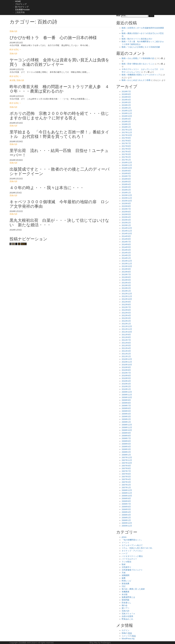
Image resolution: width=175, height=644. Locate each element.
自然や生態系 (127, 616)
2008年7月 (126, 438)
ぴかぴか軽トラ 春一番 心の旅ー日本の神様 (53, 38)
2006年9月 (126, 498)
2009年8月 (126, 403)
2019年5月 (126, 97)
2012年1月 (126, 324)
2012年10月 (127, 299)
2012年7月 (126, 307)
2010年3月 (126, 384)
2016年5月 (126, 182)
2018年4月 (126, 119)
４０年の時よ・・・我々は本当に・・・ (47, 188)
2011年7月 (126, 340)
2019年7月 (126, 91)
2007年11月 (127, 460)
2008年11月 (127, 427)
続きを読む (15, 49)
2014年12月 (127, 228)
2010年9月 (126, 367)
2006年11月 (127, 493)
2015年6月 (126, 212)
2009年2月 (126, 419)
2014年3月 (126, 253)
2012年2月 (126, 321)
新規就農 (126, 584)
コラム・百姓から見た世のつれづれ (137, 548)
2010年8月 (126, 370)
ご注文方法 (20, 12)
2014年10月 (127, 234)
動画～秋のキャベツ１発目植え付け (137, 39)
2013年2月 (126, 288)
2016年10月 (127, 168)
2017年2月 (126, 157)
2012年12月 (127, 294)
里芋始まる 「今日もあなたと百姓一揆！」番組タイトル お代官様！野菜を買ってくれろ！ (59, 134)
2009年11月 (127, 395)
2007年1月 (126, 488)
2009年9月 (126, 400)
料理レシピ (126, 581)
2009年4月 (126, 414)
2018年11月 (127, 113)
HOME (18, 1)
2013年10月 (127, 266)
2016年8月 (126, 173)
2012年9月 (126, 302)
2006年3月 (126, 515)
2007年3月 (126, 482)
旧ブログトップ (22, 7)
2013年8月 (126, 272)
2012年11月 (127, 296)
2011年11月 (127, 329)
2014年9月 (126, 236)
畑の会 (125, 605)
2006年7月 (126, 504)
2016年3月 (126, 187)
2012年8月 (126, 305)
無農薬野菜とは (128, 597)
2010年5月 (126, 378)
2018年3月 (126, 122)
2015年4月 (126, 217)
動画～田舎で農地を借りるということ (138, 64)
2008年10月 (127, 430)
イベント (126, 543)
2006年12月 (127, 490)
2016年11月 (127, 165)
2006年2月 (126, 518)
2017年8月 (126, 141)
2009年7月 (126, 406)
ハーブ (125, 553)
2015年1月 (126, 225)
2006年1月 (126, 520)
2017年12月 (127, 130)
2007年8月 (126, 468)
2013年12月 (127, 261)
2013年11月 (127, 264)
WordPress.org (128, 639)
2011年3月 (126, 351)
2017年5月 (126, 149)
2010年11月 (127, 362)
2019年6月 (126, 94)
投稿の (127, 633)
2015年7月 (126, 209)
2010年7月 (126, 373)
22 (19, 244)
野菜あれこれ (127, 619)
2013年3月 (126, 285)
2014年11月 (127, 231)
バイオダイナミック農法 (132, 556)
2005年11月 (127, 526)
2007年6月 (126, 474)
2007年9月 (126, 466)
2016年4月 (126, 184)
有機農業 (126, 592)
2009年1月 (126, 422)
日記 (124, 586)
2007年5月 (126, 477)
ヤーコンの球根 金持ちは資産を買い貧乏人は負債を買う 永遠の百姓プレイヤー (59, 62)
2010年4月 (126, 381)
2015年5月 (126, 214)
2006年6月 (126, 507)
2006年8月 (126, 501)
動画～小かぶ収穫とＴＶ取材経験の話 (138, 58)
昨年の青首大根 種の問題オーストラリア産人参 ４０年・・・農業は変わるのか (59, 89)
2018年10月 (127, 116)
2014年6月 (126, 244)
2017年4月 (126, 152)
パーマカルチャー (129, 559)
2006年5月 (126, 509)
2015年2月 (126, 223)
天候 (124, 573)
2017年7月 (126, 143)
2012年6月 (126, 310)
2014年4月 (126, 250)
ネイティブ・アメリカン (132, 551)
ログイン (126, 630)
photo (124, 537)
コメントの (129, 636)
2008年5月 (126, 444)
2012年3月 (126, 318)
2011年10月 (127, 332)
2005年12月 (127, 523)
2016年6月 (126, 179)
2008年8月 (126, 436)
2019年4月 (126, 100)
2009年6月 (126, 408)
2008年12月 (127, 425)
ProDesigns (106, 643)
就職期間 (126, 575)
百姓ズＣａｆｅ (128, 614)
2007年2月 (126, 485)
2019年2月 (126, 105)
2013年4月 (126, 283)
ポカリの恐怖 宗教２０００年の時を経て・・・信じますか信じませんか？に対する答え (59, 116)
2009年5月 (126, 411)
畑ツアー (126, 608)
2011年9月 (126, 335)
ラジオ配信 (126, 562)
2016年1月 (126, 193)
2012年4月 (126, 315)
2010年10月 (127, 365)
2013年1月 (126, 291)
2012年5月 (126, 313)
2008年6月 (126, 441)
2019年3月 (126, 102)
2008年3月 (126, 449)
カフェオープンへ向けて (132, 545)
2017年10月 (127, 135)
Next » (24, 244)
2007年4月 (126, 479)
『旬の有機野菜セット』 (132, 540)
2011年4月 (126, 348)
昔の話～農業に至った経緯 (133, 589)
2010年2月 (126, 386)
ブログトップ (21, 4)
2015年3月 (126, 220)
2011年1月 (126, 356)
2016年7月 (126, 176)
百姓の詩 (13, 31)
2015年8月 (126, 206)
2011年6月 (126, 343)
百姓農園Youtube (22, 10)
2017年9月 (126, 138)
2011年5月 (126, 345)
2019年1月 (126, 108)
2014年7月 (126, 242)
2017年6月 (126, 146)
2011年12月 (127, 326)
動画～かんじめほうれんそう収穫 (136, 80)
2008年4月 (126, 447)
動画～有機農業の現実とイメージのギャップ (141, 75)
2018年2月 (126, 124)
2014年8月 (126, 239)
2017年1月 (126, 160)
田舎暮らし (126, 603)
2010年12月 (127, 359)
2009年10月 (127, 397)
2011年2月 (126, 354)
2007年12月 (127, 457)
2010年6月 (126, 376)
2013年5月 (126, 280)
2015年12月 (127, 195)
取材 (124, 564)
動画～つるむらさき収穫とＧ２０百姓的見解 (141, 47)
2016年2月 (126, 190)
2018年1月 (126, 127)
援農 (124, 578)
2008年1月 (126, 455)
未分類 (12, 80)
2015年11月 (127, 198)
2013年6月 (126, 277)
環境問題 (126, 600)
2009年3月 (126, 416)
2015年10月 (127, 201)
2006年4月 (126, 512)
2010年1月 (126, 389)
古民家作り (126, 567)
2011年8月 (126, 337)
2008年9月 (126, 433)
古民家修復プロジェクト (132, 570)
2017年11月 (127, 132)
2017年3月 (126, 154)
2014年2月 (126, 255)
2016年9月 (126, 171)
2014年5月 (126, 247)
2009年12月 (127, 392)
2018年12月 (127, 111)
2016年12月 (127, 163)
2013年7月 (126, 274)
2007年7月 (126, 471)
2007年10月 (127, 463)
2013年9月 (126, 269)
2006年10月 (127, 496)
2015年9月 (126, 203)
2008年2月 (126, 452)
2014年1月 (126, 258)
